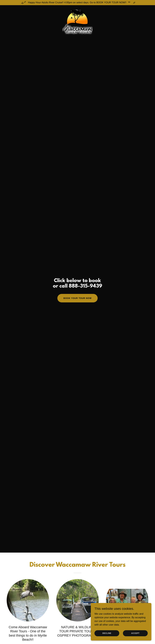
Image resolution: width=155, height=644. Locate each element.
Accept (135, 633)
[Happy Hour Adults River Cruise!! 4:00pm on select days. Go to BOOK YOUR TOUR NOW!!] (77, 3)
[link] (77, 9)
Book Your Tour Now (77, 298)
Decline (107, 633)
